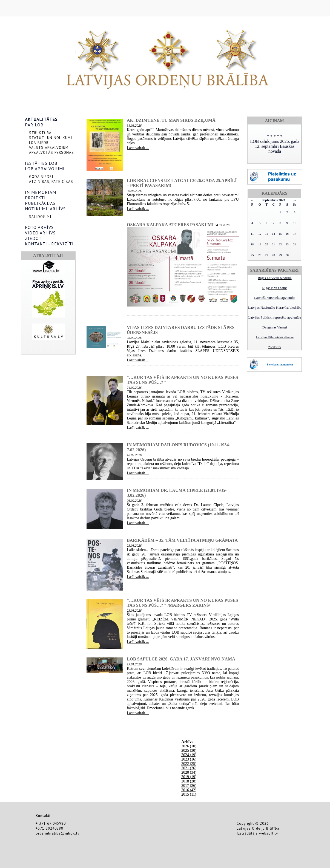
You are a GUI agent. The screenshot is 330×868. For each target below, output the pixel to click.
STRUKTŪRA (40, 133)
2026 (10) (189, 746)
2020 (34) (189, 772)
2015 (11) (189, 794)
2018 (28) (189, 781)
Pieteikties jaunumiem (280, 364)
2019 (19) (189, 777)
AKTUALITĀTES (41, 119)
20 (267, 244)
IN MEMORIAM (41, 192)
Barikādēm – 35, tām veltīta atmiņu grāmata (182, 540)
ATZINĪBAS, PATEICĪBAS (51, 181)
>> (295, 201)
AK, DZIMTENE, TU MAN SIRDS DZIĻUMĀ (171, 120)
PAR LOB (34, 125)
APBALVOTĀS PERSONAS (51, 152)
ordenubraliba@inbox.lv (58, 833)
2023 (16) (189, 759)
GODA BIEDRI (41, 177)
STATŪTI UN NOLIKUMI (51, 138)
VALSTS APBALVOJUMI (49, 147)
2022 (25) (189, 764)
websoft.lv (269, 833)
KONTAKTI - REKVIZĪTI (49, 244)
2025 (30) (189, 751)
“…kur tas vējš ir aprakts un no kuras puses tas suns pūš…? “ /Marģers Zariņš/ (182, 603)
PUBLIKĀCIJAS (40, 203)
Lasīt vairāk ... (138, 148)
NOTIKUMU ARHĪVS (45, 209)
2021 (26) (189, 768)
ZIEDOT (33, 238)
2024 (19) (189, 755)
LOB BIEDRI (39, 143)
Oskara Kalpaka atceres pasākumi (170, 225)
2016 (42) (189, 790)
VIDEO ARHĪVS (40, 233)
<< (252, 201)
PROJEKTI (35, 198)
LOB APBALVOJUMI (45, 169)
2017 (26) (189, 786)
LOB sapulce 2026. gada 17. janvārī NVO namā (181, 659)
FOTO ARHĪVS (39, 227)
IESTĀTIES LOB (41, 163)
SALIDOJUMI (40, 217)
